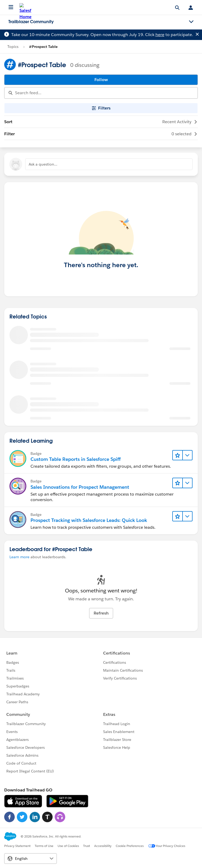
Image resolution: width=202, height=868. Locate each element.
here (160, 35)
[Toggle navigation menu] (191, 22)
